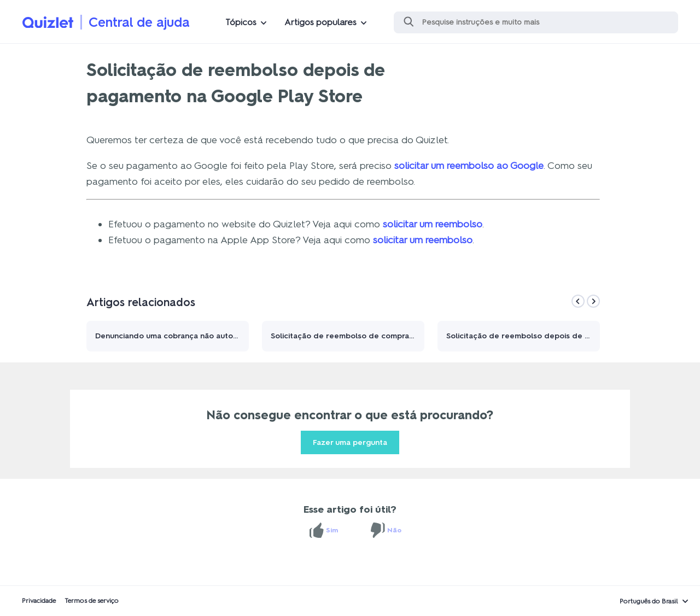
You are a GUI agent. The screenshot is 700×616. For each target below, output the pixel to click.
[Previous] (578, 301)
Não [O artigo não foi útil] (394, 530)
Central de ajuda (139, 22)
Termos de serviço (92, 601)
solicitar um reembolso (433, 224)
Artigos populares (320, 22)
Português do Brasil (649, 601)
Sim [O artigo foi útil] (332, 530)
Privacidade (39, 601)
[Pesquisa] (536, 22)
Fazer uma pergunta (350, 442)
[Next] (593, 301)
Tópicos (241, 22)
